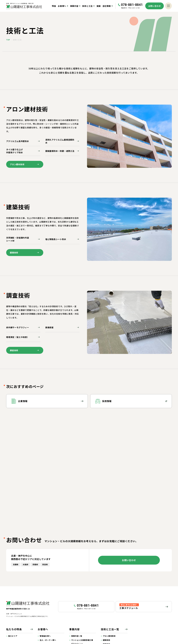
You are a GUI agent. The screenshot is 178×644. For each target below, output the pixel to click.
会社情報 (107, 6)
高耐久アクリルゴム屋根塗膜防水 (62, 141)
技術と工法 (87, 6)
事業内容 (74, 6)
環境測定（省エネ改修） (23, 337)
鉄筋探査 (62, 327)
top (8, 40)
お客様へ (62, 6)
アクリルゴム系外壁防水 (23, 141)
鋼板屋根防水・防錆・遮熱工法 (62, 151)
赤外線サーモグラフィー (23, 327)
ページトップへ (170, 608)
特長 (54, 6)
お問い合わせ (155, 6)
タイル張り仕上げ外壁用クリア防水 (23, 151)
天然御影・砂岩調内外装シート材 (23, 239)
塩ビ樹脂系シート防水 (62, 239)
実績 (99, 6)
